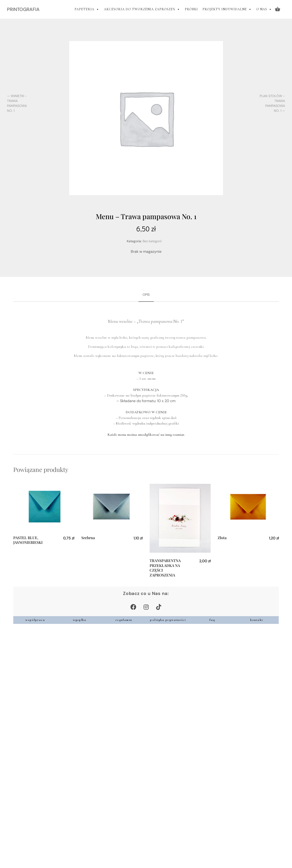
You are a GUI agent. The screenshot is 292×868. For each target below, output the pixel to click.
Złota (222, 538)
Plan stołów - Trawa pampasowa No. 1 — (272, 103)
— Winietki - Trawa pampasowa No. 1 (17, 103)
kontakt (257, 620)
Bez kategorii (152, 241)
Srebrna (88, 538)
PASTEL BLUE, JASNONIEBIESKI (28, 540)
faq (212, 620)
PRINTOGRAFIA (23, 9)
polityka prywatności (168, 620)
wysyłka (80, 620)
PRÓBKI (191, 9)
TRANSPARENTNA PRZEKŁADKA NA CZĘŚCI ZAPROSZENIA (165, 568)
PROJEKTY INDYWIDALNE (227, 9)
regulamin (124, 620)
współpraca (35, 620)
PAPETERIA (87, 9)
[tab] (146, 295)
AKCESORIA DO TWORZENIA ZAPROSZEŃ (142, 9)
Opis (146, 295)
